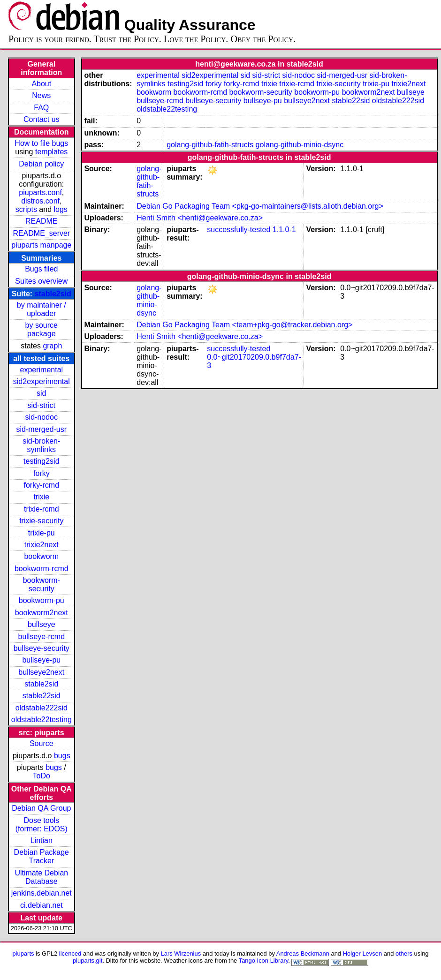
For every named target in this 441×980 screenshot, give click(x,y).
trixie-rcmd (42, 509)
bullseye (42, 624)
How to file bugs (41, 143)
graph (52, 346)
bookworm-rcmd (42, 569)
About (41, 84)
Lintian (42, 841)
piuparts (23, 954)
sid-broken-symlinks (41, 445)
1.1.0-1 (284, 230)
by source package (42, 329)
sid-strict (42, 405)
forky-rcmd (42, 485)
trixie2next (42, 545)
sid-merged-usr (41, 429)
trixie (41, 497)
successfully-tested (239, 230)
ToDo (42, 776)
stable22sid (42, 696)
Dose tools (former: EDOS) (42, 825)
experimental (41, 370)
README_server (41, 233)
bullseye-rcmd (41, 637)
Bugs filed (41, 269)
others (404, 954)
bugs (62, 756)
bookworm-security (42, 584)
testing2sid (42, 461)
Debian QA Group (41, 808)
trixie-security (41, 521)
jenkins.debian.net (42, 893)
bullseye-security (42, 648)
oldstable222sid (42, 708)
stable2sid (53, 294)
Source (42, 743)
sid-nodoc (42, 417)
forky (42, 473)
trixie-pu (42, 533)
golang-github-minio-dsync (300, 145)
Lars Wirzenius (181, 954)
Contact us (41, 119)
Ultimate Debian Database (41, 877)
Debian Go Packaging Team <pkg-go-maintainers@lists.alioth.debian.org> (260, 206)
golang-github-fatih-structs (210, 145)
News (41, 95)
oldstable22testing (42, 720)
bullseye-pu (41, 660)
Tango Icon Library (264, 961)
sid (41, 393)
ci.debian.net (42, 905)
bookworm (41, 556)
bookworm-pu (42, 600)
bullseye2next (41, 672)
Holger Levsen (363, 954)
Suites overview (41, 281)
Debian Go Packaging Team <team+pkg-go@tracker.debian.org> (244, 325)
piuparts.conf (40, 192)
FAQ (41, 108)
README (41, 221)
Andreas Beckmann (303, 954)
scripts (26, 209)
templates (51, 152)
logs (61, 209)
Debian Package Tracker (42, 856)
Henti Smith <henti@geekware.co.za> (200, 218)
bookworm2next (42, 613)
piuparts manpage (41, 245)
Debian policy (41, 164)
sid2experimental (42, 381)
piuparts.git (87, 961)
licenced (70, 954)
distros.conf (40, 201)
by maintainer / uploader (42, 309)
